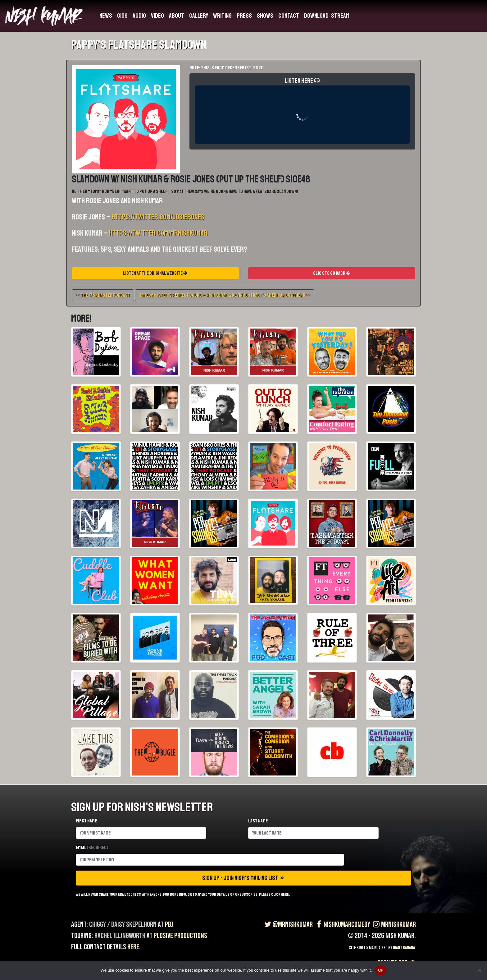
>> (225, 295)
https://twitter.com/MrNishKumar (158, 233)
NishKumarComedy (342, 925)
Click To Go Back (332, 273)
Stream (340, 16)
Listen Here (302, 110)
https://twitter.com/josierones (158, 217)
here (133, 947)
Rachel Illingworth (120, 936)
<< (103, 295)
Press (244, 16)
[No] (479, 970)
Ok (381, 970)
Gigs (122, 16)
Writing (222, 16)
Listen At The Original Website (155, 273)
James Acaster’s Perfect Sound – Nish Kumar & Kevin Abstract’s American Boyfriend (222, 295)
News (106, 16)
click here (280, 895)
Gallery (199, 16)
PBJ (169, 925)
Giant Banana (404, 948)
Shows (265, 16)
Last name (258, 821)
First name (86, 821)
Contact (289, 16)
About (177, 16)
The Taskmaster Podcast (105, 295)
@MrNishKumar (288, 925)
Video (157, 16)
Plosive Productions (180, 936)
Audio (139, 16)
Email (92, 848)
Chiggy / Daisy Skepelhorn (123, 925)
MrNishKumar (394, 925)
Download (316, 16)
